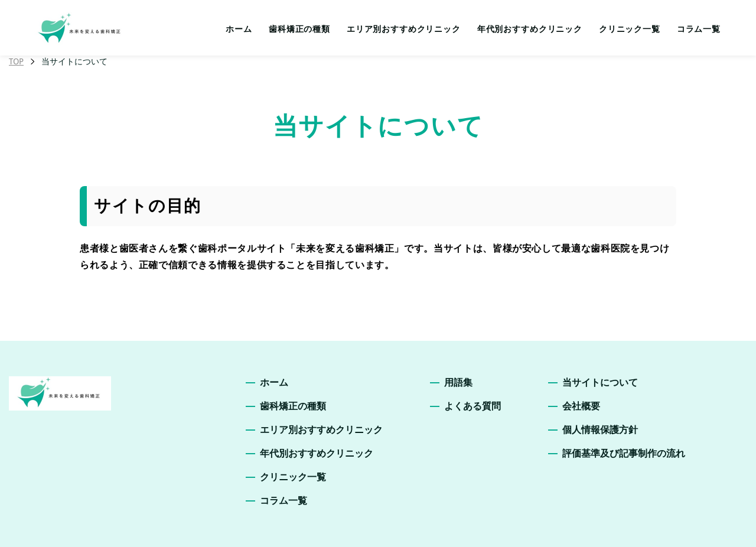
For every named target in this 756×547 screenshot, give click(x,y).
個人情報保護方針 (600, 430)
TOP (16, 61)
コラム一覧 (699, 29)
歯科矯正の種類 (299, 29)
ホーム (239, 29)
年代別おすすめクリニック (530, 29)
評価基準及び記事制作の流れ (624, 453)
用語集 (458, 382)
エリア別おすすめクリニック (404, 29)
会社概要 (581, 406)
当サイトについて (600, 382)
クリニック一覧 (630, 29)
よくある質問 (472, 406)
